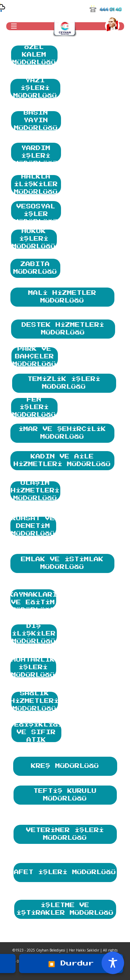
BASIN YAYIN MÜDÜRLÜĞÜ (36, 121)
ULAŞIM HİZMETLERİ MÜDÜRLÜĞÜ (35, 491)
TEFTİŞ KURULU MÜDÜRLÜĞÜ (65, 794)
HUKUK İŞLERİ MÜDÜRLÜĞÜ (34, 239)
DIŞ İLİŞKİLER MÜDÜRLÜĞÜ (34, 634)
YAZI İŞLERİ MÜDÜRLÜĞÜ (35, 88)
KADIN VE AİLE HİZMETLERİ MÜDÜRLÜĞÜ (62, 459)
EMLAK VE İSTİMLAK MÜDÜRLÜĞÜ (62, 562)
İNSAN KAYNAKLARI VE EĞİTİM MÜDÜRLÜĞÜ (33, 599)
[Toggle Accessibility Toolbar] (113, 963)
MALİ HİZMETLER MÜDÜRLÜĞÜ (62, 296)
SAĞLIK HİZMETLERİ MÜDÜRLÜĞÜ (35, 701)
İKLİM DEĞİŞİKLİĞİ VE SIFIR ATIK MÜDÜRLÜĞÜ (36, 733)
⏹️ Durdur (71, 963)
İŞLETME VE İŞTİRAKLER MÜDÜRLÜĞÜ (65, 908)
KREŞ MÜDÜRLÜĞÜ (65, 763)
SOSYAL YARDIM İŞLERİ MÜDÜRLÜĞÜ (36, 152)
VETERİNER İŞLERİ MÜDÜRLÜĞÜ (65, 833)
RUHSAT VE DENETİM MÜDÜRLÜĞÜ (33, 526)
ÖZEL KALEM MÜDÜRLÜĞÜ (34, 55)
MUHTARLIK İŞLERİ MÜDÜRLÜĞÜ (33, 668)
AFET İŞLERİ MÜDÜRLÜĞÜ (65, 869)
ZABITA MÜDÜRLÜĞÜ (35, 267)
